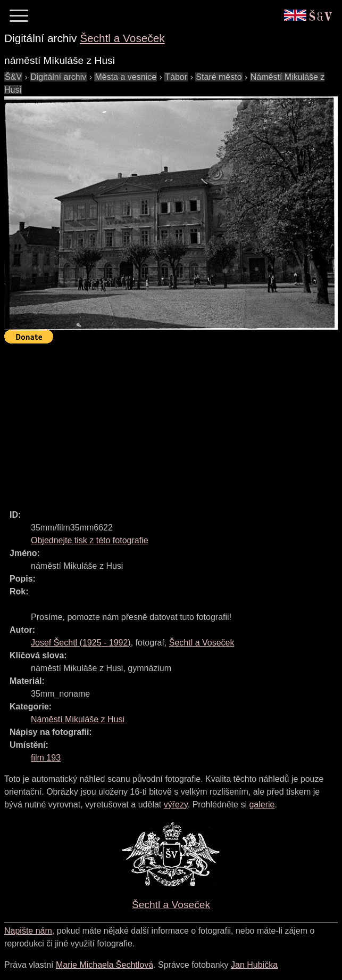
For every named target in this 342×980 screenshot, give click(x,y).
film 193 (46, 758)
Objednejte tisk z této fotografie (90, 540)
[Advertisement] (173, 422)
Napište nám (28, 931)
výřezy (176, 805)
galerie (262, 805)
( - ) (81, 643)
